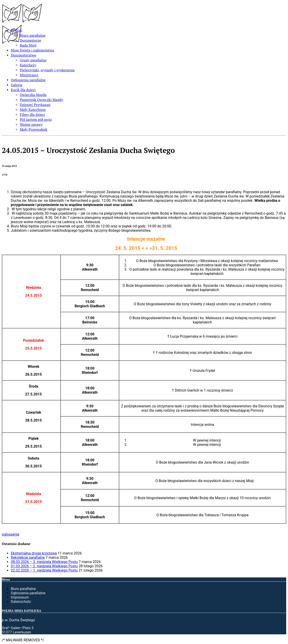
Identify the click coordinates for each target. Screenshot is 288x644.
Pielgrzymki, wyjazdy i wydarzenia (47, 70)
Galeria (17, 85)
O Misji (17, 30)
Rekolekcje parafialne (28, 558)
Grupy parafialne (33, 60)
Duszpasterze (30, 40)
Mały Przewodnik (34, 129)
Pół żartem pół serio (36, 119)
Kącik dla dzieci (23, 90)
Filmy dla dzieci (32, 114)
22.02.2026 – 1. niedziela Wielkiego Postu (44, 570)
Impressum (20, 597)
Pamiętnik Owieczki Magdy (41, 100)
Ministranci (29, 75)
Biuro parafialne (33, 35)
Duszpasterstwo (24, 55)
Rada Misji (28, 45)
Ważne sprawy (31, 124)
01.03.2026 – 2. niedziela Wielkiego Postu (44, 566)
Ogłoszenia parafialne (28, 80)
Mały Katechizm (33, 110)
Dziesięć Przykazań (35, 105)
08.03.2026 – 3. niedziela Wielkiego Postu (44, 562)
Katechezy (28, 65)
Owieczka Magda (33, 95)
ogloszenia (10, 534)
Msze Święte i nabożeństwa (33, 50)
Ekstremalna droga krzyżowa (34, 553)
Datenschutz (21, 602)
